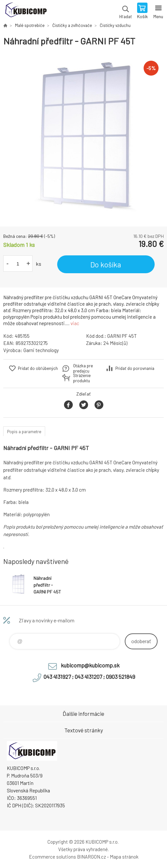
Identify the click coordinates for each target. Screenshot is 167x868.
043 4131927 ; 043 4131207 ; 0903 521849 (89, 677)
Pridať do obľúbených (38, 368)
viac (75, 323)
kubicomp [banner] (26, 11)
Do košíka (106, 264)
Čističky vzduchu (115, 25)
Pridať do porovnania (135, 368)
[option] (83, 137)
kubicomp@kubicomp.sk (90, 665)
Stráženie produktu (82, 378)
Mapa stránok (124, 857)
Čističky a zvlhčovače (72, 25)
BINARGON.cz (91, 857)
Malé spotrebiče (30, 25)
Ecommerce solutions (52, 857)
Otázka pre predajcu (83, 368)
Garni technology (41, 350)
